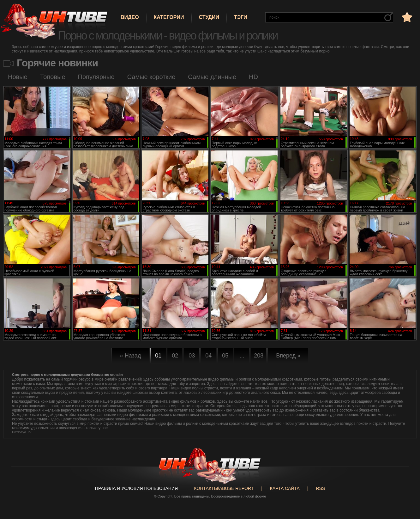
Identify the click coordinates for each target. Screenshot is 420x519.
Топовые (53, 77)
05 (225, 356)
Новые (18, 77)
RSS (320, 488)
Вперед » (288, 356)
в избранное (406, 17)
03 (192, 356)
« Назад (131, 356)
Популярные (96, 77)
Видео (130, 17)
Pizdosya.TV (22, 432)
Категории (169, 17)
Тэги (241, 17)
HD (253, 77)
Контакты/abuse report (224, 488)
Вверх (406, 489)
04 (208, 356)
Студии (209, 17)
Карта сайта (285, 488)
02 (175, 356)
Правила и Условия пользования (136, 488)
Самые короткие (151, 77)
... (242, 356)
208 (259, 356)
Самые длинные (212, 77)
